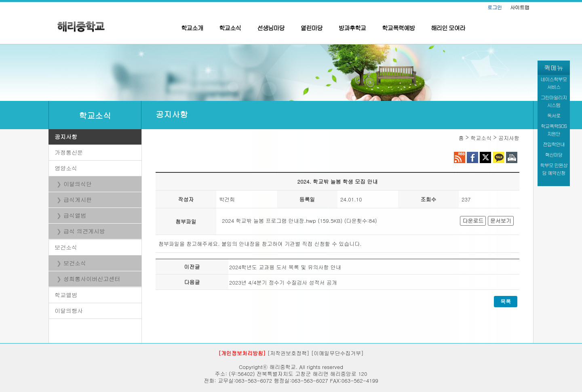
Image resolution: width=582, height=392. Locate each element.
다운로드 (473, 221)
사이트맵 (520, 7)
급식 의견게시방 (84, 231)
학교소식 (230, 28)
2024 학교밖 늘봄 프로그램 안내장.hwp (269, 221)
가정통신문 (69, 152)
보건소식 (66, 247)
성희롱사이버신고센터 (92, 279)
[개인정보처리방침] (242, 353)
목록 (506, 301)
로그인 (495, 7)
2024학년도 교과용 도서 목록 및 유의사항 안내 (285, 267)
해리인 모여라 (448, 28)
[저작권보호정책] (289, 353)
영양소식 (66, 168)
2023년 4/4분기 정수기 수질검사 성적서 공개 (283, 282)
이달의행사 (69, 310)
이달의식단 (78, 184)
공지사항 (66, 136)
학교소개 (192, 28)
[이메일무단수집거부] (337, 353)
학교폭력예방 (398, 28)
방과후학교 (352, 28)
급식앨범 (75, 215)
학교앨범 (66, 295)
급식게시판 (78, 199)
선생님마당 (271, 28)
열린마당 (312, 28)
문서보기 (501, 221)
